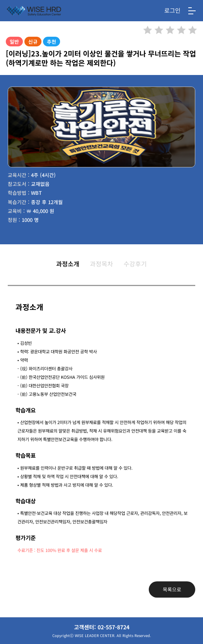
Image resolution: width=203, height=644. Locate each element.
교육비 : (16, 211)
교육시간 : (19, 175)
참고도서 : (19, 184)
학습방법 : (19, 193)
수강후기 (135, 264)
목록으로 (172, 589)
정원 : (14, 220)
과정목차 (101, 264)
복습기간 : (19, 202)
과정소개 (68, 264)
